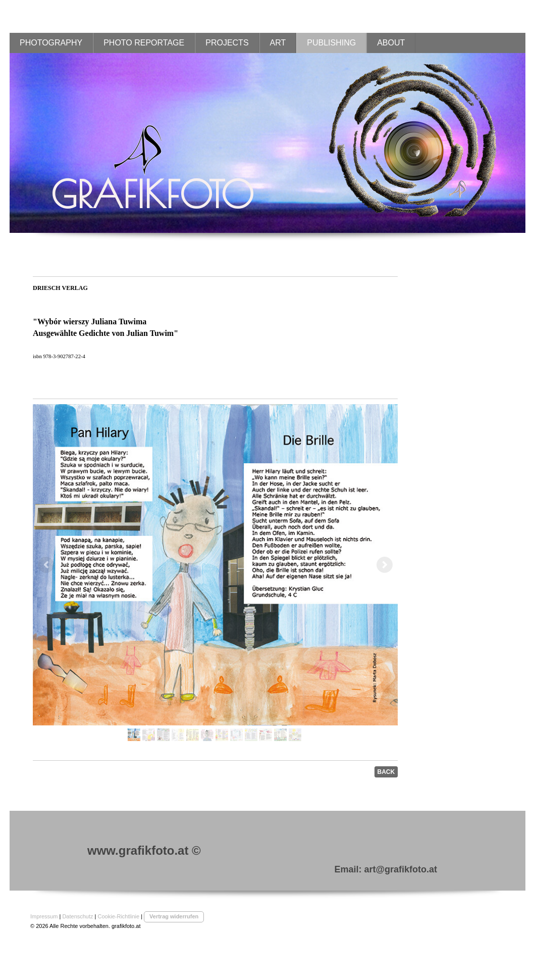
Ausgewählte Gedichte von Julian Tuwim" (105, 333)
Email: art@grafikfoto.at (386, 869)
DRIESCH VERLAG (60, 288)
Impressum (44, 916)
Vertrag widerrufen (174, 916)
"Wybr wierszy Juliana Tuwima (90, 322)
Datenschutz (77, 916)
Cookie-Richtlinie (119, 916)
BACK (386, 772)
